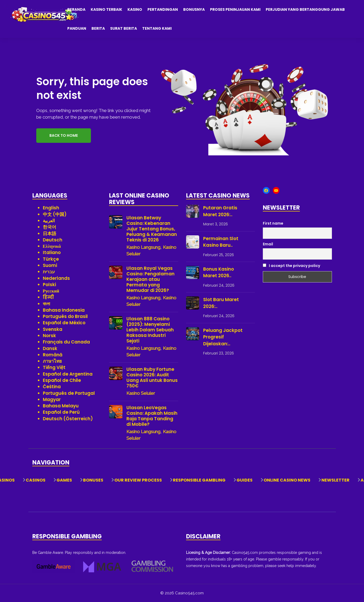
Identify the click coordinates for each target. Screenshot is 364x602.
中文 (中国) (55, 214)
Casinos (36, 480)
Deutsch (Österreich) (68, 419)
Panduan (77, 28)
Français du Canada (66, 342)
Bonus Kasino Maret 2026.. (219, 272)
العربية (49, 221)
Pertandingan (163, 9)
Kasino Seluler (141, 393)
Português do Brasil (65, 316)
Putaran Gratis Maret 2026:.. (220, 211)
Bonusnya (194, 9)
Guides (245, 480)
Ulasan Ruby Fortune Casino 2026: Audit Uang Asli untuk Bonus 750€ (152, 378)
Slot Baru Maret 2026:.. (221, 303)
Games (64, 480)
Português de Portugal (69, 393)
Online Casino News (287, 480)
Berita (98, 28)
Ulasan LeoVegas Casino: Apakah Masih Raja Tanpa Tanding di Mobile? (152, 416)
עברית (49, 272)
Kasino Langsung (143, 247)
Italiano (52, 252)
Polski (49, 285)
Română (53, 355)
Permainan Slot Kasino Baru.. (221, 242)
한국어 (50, 227)
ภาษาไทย (52, 361)
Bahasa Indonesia (64, 310)
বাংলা (46, 304)
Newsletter (335, 480)
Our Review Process (138, 480)
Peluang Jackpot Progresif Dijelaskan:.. (223, 337)
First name (273, 223)
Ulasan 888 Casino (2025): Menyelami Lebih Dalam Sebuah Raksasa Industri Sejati (150, 330)
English (51, 208)
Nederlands (56, 278)
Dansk (50, 348)
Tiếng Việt (54, 367)
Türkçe (51, 259)
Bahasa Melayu (61, 406)
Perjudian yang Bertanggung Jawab (305, 9)
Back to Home (64, 135)
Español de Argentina (68, 374)
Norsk (49, 336)
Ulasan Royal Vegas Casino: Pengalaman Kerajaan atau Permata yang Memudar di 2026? (150, 279)
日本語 (50, 234)
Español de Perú (61, 412)
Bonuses (93, 480)
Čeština (52, 387)
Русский (51, 291)
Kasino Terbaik (106, 9)
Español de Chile (62, 380)
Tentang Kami (157, 28)
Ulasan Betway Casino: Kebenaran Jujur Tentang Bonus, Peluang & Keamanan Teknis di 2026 (152, 229)
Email (268, 244)
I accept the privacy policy (291, 266)
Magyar (52, 399)
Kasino (135, 9)
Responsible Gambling (199, 480)
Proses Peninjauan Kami (235, 9)
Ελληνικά (52, 246)
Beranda (76, 9)
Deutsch (53, 240)
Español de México (64, 323)
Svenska (53, 329)
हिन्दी (48, 297)
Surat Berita (124, 28)
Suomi (50, 265)
